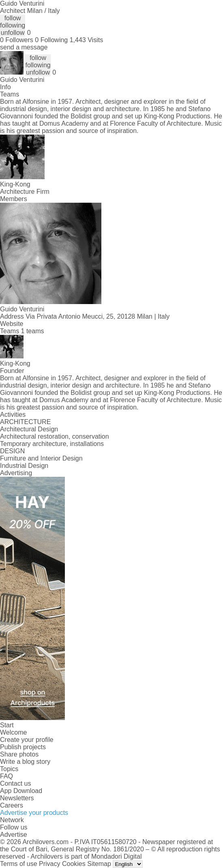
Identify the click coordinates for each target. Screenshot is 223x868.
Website (12, 324)
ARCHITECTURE (25, 422)
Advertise (14, 835)
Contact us (15, 783)
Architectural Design (29, 429)
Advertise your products (34, 813)
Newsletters (17, 798)
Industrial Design (24, 466)
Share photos (19, 754)
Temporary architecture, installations (52, 444)
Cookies (74, 864)
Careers (12, 805)
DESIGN (12, 451)
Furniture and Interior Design (41, 458)
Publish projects (23, 747)
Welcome (13, 732)
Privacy (49, 864)
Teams (10, 94)
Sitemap (99, 864)
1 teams (33, 331)
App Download (21, 791)
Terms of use (19, 864)
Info (5, 87)
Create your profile (27, 740)
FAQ (6, 776)
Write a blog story (25, 762)
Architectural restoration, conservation (55, 436)
